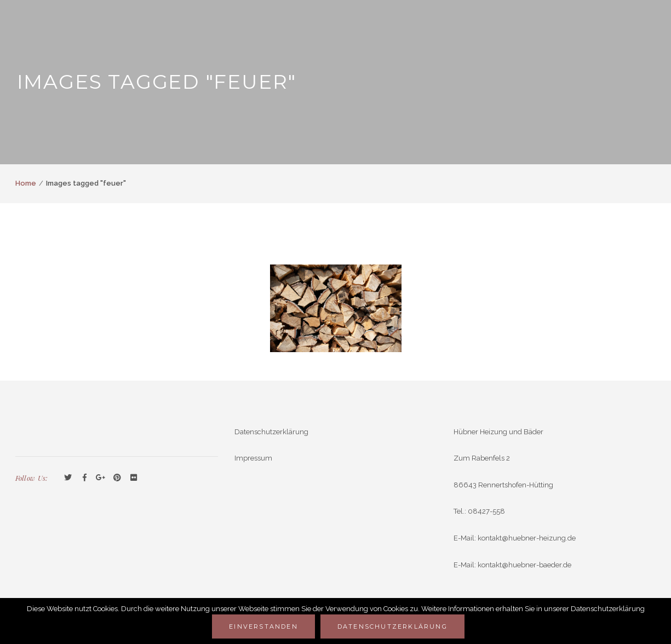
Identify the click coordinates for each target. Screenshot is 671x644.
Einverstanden (263, 626)
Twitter (68, 478)
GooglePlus (101, 478)
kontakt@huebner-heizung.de (527, 538)
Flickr (134, 478)
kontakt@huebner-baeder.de (524, 565)
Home (26, 183)
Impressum (253, 458)
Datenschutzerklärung (271, 432)
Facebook (84, 478)
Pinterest (117, 478)
